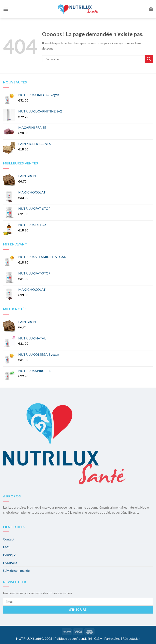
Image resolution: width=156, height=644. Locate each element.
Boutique (9, 555)
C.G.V (98, 638)
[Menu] (6, 9)
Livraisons (10, 563)
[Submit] (149, 59)
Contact (9, 539)
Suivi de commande (16, 570)
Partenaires (112, 638)
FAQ (6, 547)
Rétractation (131, 638)
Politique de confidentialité (73, 638)
